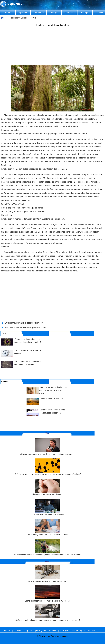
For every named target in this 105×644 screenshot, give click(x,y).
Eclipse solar (89, 630)
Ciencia (24, 18)
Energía (54, 13)
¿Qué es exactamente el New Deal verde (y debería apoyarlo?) (47, 447)
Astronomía (39, 13)
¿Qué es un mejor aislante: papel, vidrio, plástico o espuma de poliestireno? (47, 613)
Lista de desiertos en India (51, 399)
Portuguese (41, 630)
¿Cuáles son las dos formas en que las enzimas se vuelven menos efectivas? (47, 467)
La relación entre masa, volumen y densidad (47, 574)
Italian (18, 630)
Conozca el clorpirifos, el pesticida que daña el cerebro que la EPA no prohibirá (47, 547)
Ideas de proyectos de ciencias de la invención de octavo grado (53, 390)
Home (8, 13)
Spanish (30, 630)
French (7, 630)
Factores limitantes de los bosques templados (26, 327)
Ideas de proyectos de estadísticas (47, 487)
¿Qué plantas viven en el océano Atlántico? (24, 323)
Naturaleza (69, 13)
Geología (64, 630)
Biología (85, 13)
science (14, 18)
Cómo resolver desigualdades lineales (47, 507)
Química (23, 13)
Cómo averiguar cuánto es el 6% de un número (47, 527)
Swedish (53, 630)
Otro (34, 18)
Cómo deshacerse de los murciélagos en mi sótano (47, 593)
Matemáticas (76, 630)
